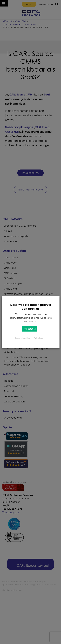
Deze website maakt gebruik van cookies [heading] (31, 307)
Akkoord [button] (30, 329)
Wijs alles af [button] (39, 338)
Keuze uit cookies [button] (22, 338)
